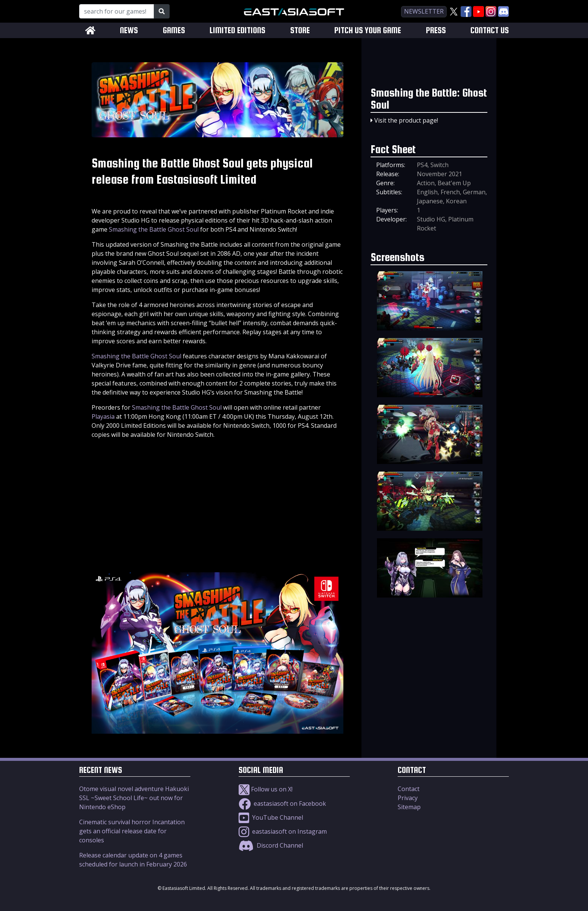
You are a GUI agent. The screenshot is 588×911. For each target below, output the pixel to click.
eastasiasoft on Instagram (283, 831)
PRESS (436, 30)
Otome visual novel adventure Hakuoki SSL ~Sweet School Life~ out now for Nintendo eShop (134, 798)
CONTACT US (490, 30)
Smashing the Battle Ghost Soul (154, 229)
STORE (300, 30)
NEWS (129, 30)
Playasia (103, 416)
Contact (409, 789)
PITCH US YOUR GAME (368, 30)
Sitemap (409, 807)
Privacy (408, 798)
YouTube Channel (271, 817)
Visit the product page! (406, 120)
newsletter (424, 11)
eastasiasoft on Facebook (282, 803)
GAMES (174, 30)
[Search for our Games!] (117, 11)
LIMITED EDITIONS (237, 30)
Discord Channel (271, 845)
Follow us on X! (266, 789)
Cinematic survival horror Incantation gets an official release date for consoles (132, 831)
